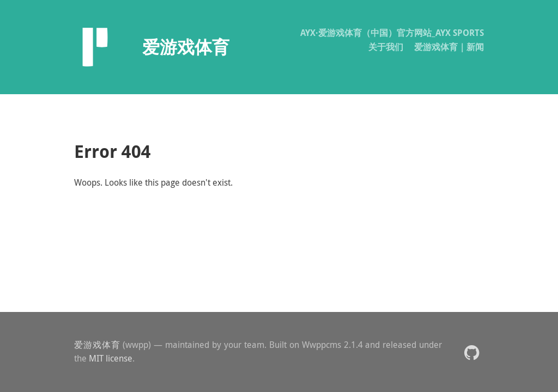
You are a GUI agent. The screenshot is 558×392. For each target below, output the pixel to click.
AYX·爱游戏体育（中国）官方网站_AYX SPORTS (392, 33)
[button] (472, 352)
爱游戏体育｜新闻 (449, 47)
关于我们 (386, 47)
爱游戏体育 (97, 345)
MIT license (111, 358)
